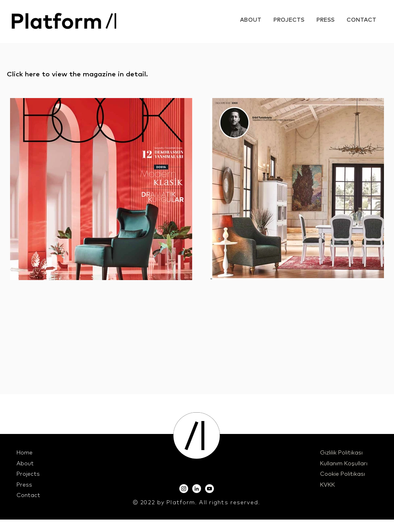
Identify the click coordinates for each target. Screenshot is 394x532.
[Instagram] (184, 489)
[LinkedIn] (197, 489)
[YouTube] (209, 489)
